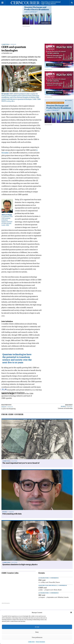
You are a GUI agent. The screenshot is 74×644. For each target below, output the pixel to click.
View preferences (37, 637)
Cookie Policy (31, 642)
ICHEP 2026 (43, 588)
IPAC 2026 (42, 581)
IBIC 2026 (42, 596)
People (63, 407)
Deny (37, 632)
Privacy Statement (40, 642)
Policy (4, 408)
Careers (11, 513)
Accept (37, 627)
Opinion (13, 45)
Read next (69, 406)
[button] (71, 612)
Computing (5, 45)
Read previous (6, 406)
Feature (14, 462)
